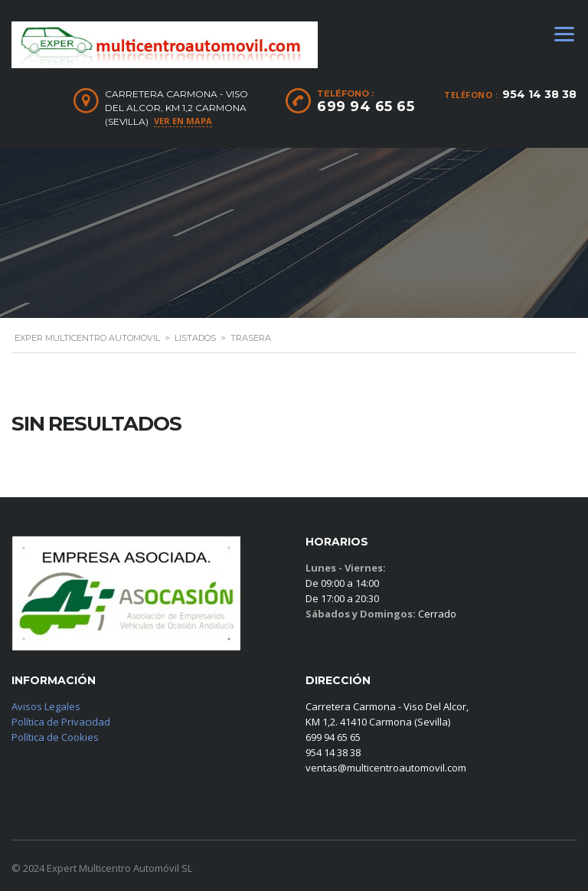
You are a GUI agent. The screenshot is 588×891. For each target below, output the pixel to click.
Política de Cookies (55, 737)
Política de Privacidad (61, 722)
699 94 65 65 (366, 106)
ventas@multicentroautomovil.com (386, 768)
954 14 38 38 (539, 94)
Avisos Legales (46, 706)
